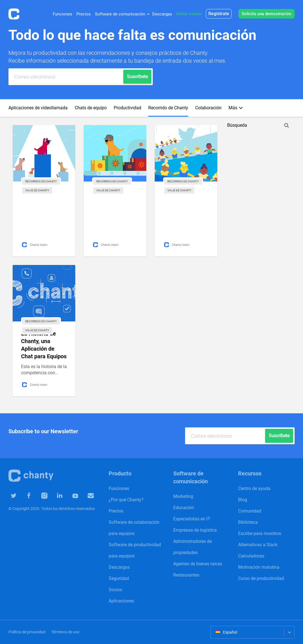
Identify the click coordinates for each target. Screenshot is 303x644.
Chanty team (35, 245)
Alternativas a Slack (258, 545)
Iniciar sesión (189, 14)
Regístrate (219, 14)
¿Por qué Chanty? (126, 500)
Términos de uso (65, 632)
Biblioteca (248, 522)
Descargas (162, 14)
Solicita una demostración (266, 14)
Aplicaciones (121, 601)
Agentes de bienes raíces (198, 564)
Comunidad (250, 511)
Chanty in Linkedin (55, 495)
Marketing (183, 496)
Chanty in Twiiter (13, 496)
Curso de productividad (261, 578)
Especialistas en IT (192, 519)
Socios (115, 590)
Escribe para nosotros (260, 533)
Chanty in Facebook (27, 496)
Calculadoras (251, 556)
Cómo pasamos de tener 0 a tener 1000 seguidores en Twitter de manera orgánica (185, 209)
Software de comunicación (120, 14)
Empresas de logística (195, 530)
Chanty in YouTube (69, 496)
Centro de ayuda (254, 488)
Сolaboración (208, 108)
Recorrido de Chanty (168, 108)
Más (236, 108)
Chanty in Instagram (41, 496)
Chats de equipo (91, 108)
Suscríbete (268, 436)
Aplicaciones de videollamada (38, 108)
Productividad (127, 108)
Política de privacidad (27, 632)
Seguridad (119, 578)
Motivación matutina (259, 567)
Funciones (62, 14)
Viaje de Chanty (37, 190)
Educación (184, 508)
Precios (84, 14)
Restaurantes (186, 575)
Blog (243, 500)
